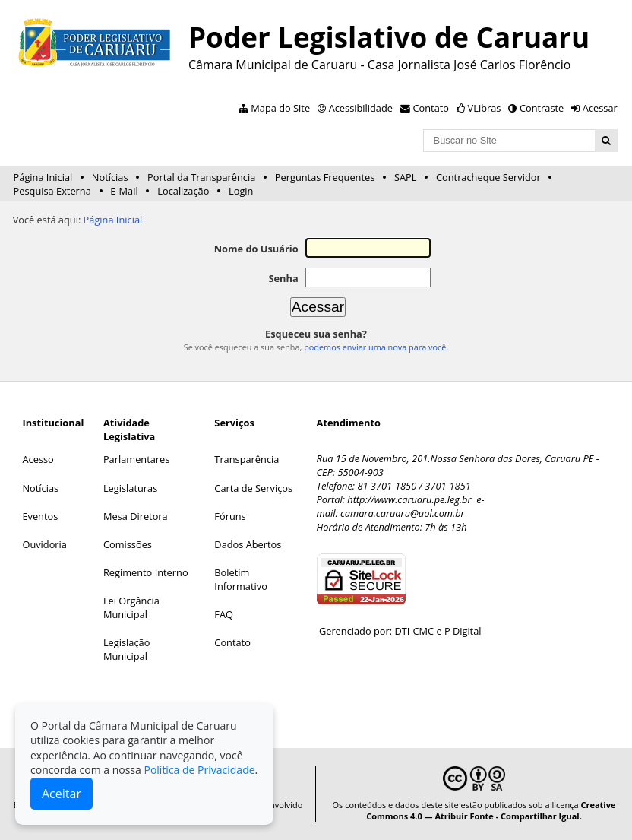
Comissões (128, 544)
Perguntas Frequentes (325, 177)
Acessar (600, 108)
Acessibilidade (361, 108)
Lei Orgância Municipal (131, 607)
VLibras (485, 108)
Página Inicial (43, 177)
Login (241, 191)
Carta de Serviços (253, 488)
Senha (283, 278)
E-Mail (124, 191)
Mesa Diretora (136, 516)
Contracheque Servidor (488, 177)
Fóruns (230, 516)
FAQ (224, 614)
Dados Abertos (248, 544)
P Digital (463, 631)
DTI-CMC (414, 631)
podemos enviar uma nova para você (375, 347)
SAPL (406, 177)
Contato (431, 108)
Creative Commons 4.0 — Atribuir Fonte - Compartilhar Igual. (491, 810)
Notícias (110, 177)
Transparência (246, 459)
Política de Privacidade (199, 770)
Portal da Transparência (201, 177)
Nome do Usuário (256, 249)
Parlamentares (136, 459)
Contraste (542, 108)
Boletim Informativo (241, 579)
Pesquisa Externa (52, 191)
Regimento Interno (146, 572)
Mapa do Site (280, 108)
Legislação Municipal (126, 649)
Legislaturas (130, 488)
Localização (183, 191)
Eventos (40, 516)
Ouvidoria (44, 544)
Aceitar (62, 794)
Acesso (38, 459)
